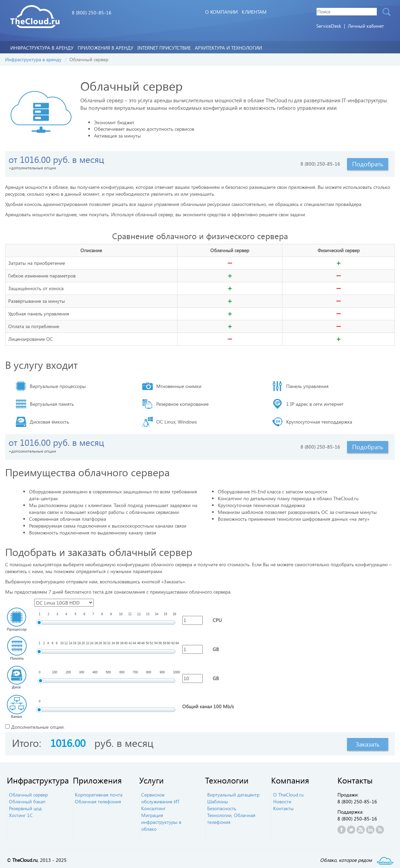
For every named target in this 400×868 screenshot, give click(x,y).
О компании (221, 12)
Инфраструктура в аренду (42, 48)
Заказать (368, 744)
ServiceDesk (329, 26)
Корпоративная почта (99, 795)
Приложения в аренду (105, 48)
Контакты (283, 808)
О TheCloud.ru (288, 795)
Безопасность (222, 808)
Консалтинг (153, 808)
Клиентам (254, 12)
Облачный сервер (28, 795)
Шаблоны (218, 801)
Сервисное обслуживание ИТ (160, 798)
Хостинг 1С (21, 815)
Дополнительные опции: (38, 727)
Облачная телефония (98, 801)
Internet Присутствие (164, 48)
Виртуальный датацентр (233, 795)
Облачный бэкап (27, 801)
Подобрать (368, 164)
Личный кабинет (366, 26)
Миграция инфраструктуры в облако (161, 822)
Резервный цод (25, 808)
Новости (282, 801)
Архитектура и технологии (228, 48)
